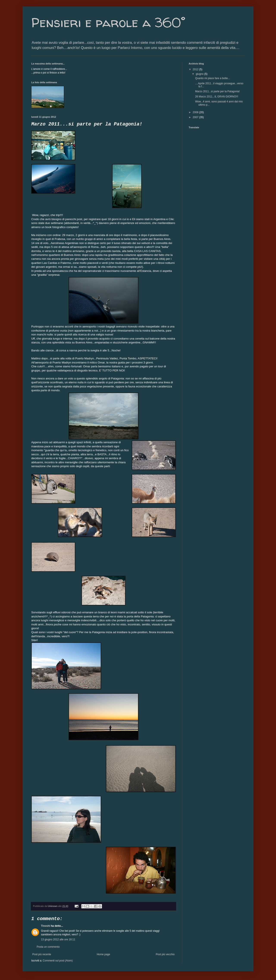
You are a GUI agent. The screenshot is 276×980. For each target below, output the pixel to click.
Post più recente (42, 954)
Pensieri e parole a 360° (108, 22)
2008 (196, 112)
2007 (196, 117)
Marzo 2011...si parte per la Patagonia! (217, 91)
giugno (200, 74)
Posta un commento (48, 947)
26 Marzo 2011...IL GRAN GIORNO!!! (217, 97)
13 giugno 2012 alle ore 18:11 (58, 939)
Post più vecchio (165, 954)
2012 (196, 69)
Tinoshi (45, 926)
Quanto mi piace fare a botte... (212, 78)
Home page (103, 954)
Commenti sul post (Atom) (58, 961)
